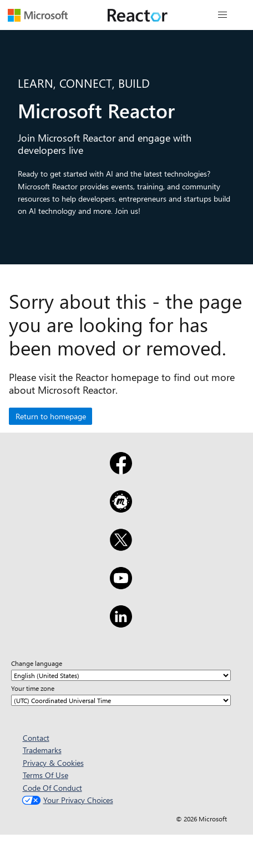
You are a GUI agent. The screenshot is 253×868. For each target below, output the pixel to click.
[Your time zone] (121, 700)
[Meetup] (121, 509)
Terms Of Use (45, 775)
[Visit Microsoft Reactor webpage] (138, 15)
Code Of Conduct (52, 788)
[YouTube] (121, 585)
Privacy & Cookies (53, 763)
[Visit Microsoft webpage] (38, 15)
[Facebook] (121, 470)
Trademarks (42, 750)
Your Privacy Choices (66, 800)
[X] (121, 547)
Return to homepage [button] (51, 416)
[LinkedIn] (121, 624)
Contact (36, 738)
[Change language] (121, 675)
